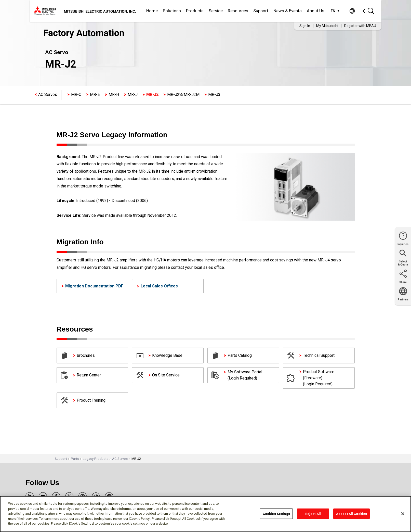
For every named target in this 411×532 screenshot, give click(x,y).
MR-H (114, 94)
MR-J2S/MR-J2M (183, 94)
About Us (316, 11)
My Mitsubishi (327, 26)
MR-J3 (214, 94)
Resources (238, 11)
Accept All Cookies (352, 514)
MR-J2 (152, 94)
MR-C (76, 94)
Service (216, 11)
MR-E (95, 94)
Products (195, 11)
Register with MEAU (360, 26)
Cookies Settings (276, 514)
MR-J (133, 94)
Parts (75, 459)
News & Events (288, 11)
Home (152, 11)
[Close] (403, 514)
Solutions (172, 11)
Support (261, 11)
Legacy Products (96, 459)
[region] (205, 514)
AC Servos (48, 94)
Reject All (313, 514)
